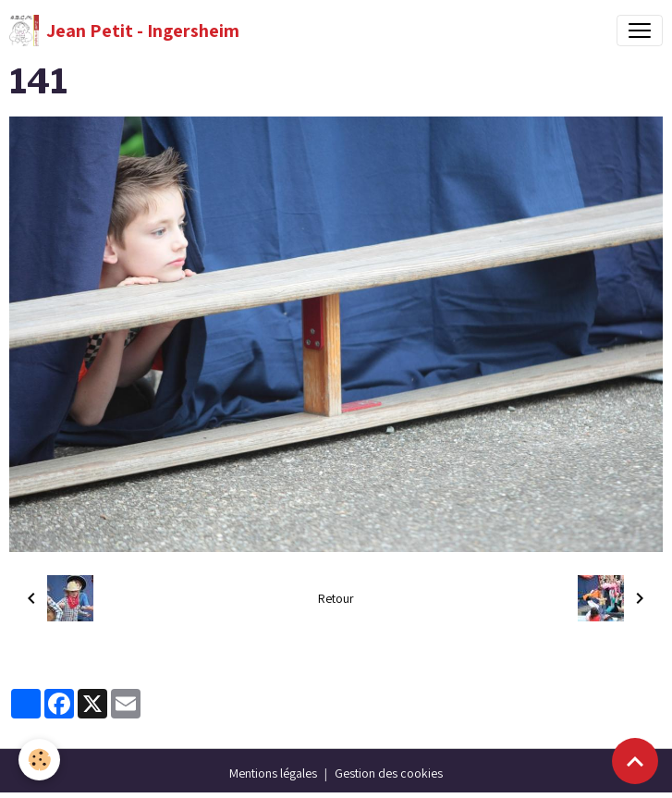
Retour (336, 598)
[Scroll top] (635, 761)
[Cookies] (39, 760)
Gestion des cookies (389, 773)
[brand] (124, 31)
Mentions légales (273, 773)
